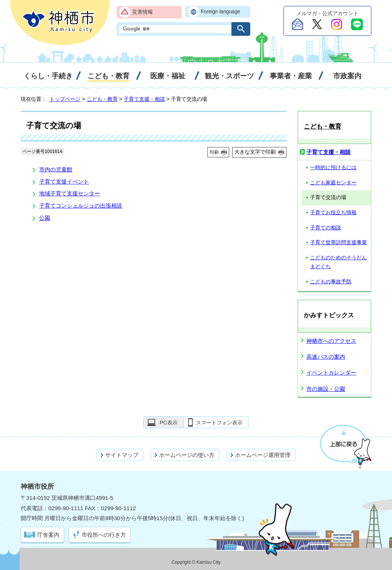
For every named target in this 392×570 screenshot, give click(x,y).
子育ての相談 (326, 228)
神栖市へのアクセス (331, 341)
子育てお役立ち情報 (333, 213)
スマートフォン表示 (219, 423)
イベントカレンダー (331, 373)
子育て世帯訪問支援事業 (338, 243)
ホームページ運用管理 (263, 455)
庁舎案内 (48, 535)
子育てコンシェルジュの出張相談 (81, 206)
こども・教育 (102, 99)
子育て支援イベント (64, 182)
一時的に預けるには (333, 168)
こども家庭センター (333, 183)
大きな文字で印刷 (255, 152)
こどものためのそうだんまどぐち (338, 262)
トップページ (65, 99)
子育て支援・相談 (144, 99)
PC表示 (168, 423)
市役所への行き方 (104, 535)
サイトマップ (122, 455)
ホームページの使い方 (187, 455)
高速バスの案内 (326, 357)
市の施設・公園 (326, 389)
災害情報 (142, 12)
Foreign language (221, 12)
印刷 (214, 152)
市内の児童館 (56, 169)
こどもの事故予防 (331, 282)
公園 (45, 218)
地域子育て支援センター (70, 193)
